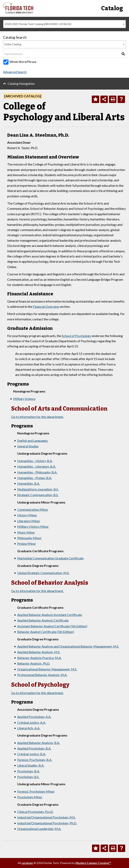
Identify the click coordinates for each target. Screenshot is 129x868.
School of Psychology (76, 336)
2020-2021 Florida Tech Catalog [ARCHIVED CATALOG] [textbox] (38, 24)
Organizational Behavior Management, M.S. (47, 669)
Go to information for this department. (37, 417)
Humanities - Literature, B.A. (36, 466)
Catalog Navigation (21, 83)
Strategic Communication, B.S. (38, 495)
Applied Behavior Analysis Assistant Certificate (50, 615)
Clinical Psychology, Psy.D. (35, 812)
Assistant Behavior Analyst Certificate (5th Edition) (52, 626)
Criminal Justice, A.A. (31, 722)
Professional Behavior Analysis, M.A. (42, 675)
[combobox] (64, 24)
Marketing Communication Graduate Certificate (50, 558)
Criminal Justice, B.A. (31, 754)
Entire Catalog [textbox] (13, 44)
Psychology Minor (30, 797)
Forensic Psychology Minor (36, 791)
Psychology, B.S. (28, 777)
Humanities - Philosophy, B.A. (37, 472)
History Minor (27, 515)
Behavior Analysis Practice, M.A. (39, 658)
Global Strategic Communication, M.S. (43, 573)
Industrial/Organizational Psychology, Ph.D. (47, 823)
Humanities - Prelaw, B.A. (34, 478)
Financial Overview (46, 306)
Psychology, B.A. (28, 771)
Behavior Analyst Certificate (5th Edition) (45, 632)
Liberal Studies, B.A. (31, 765)
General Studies (28, 446)
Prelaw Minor (27, 544)
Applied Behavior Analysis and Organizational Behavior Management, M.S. (68, 646)
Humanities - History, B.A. (35, 461)
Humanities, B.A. (28, 483)
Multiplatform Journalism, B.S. (38, 489)
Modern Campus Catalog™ (93, 863)
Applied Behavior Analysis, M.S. (39, 652)
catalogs (27, 863)
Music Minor (26, 532)
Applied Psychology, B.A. (34, 748)
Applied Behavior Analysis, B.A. (38, 743)
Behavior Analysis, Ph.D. (34, 663)
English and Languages (32, 441)
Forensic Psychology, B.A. (35, 760)
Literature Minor (29, 521)
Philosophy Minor (29, 538)
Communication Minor (33, 509)
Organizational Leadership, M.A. (39, 829)
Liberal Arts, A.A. (29, 728)
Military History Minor (33, 526)
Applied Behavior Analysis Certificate (43, 620)
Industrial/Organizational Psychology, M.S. (46, 817)
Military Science (24, 399)
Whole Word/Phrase (23, 62)
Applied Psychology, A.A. (34, 717)
